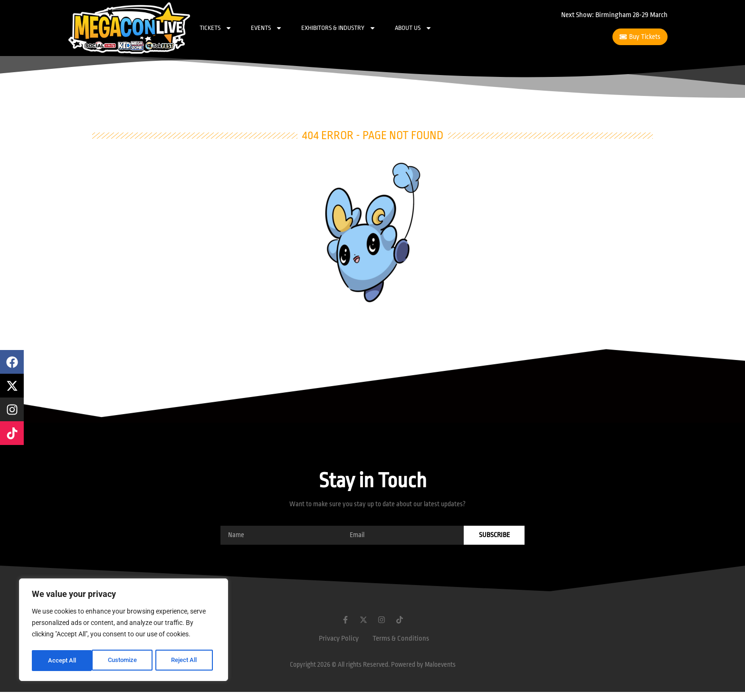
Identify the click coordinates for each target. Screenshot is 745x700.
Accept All (186, 661)
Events (267, 28)
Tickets (216, 28)
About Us (413, 28)
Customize (62, 661)
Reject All (125, 661)
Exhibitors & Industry (339, 28)
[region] (124, 631)
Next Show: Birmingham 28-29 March (614, 15)
